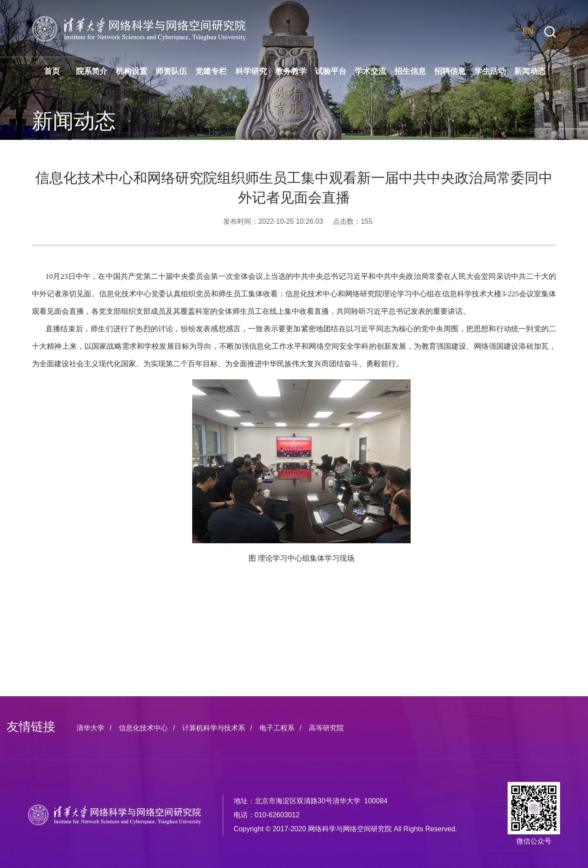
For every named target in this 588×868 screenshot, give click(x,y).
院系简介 (92, 71)
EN (528, 31)
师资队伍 (171, 71)
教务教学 (291, 71)
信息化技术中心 (143, 728)
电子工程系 (277, 728)
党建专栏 (211, 71)
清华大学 (90, 728)
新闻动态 (530, 71)
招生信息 (410, 71)
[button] (550, 32)
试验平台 (331, 71)
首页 (52, 71)
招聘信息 (450, 71)
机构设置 (131, 71)
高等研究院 (326, 728)
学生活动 (490, 71)
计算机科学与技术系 (214, 728)
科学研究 (251, 71)
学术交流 (370, 71)
